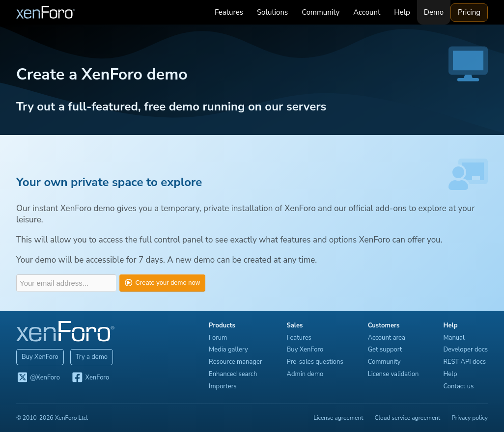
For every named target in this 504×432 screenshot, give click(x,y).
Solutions (272, 12)
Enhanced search (233, 374)
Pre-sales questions (315, 362)
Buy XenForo (40, 357)
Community (321, 12)
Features (229, 12)
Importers (223, 386)
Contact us (458, 386)
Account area (387, 338)
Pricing (469, 12)
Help (402, 12)
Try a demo (92, 357)
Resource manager (235, 362)
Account (367, 12)
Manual (454, 338)
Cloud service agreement (408, 418)
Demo (434, 12)
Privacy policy (470, 418)
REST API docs (464, 362)
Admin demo (305, 374)
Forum (218, 338)
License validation (393, 374)
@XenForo (38, 378)
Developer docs (465, 350)
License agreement (338, 418)
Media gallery (228, 350)
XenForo (90, 378)
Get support (385, 350)
